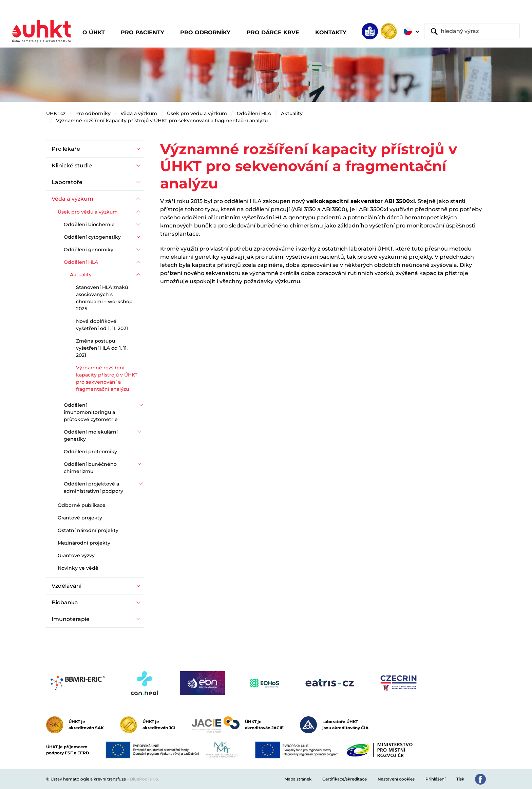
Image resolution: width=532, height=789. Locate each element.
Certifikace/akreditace (345, 779)
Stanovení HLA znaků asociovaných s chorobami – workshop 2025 (104, 298)
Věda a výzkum (139, 113)
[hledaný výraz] (472, 31)
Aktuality (292, 113)
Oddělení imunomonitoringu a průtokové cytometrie (91, 412)
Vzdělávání (66, 586)
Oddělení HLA (254, 113)
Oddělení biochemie (89, 224)
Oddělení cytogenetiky (92, 237)
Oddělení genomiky (89, 250)
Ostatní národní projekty (88, 530)
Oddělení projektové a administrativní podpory (93, 487)
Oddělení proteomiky (90, 452)
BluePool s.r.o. (145, 779)
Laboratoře (67, 182)
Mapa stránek (298, 779)
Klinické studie (72, 166)
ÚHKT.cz (56, 113)
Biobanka (65, 602)
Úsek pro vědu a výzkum (197, 113)
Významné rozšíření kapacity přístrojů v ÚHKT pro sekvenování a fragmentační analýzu (162, 121)
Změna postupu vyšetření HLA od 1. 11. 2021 (102, 348)
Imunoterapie (71, 619)
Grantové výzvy (76, 555)
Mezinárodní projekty (84, 543)
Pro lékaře (66, 149)
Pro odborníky (93, 113)
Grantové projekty (80, 518)
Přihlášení (435, 779)
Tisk (460, 779)
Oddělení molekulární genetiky (91, 435)
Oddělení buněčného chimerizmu (90, 468)
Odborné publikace (82, 505)
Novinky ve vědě (78, 568)
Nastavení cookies (396, 779)
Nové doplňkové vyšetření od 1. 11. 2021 (102, 325)
